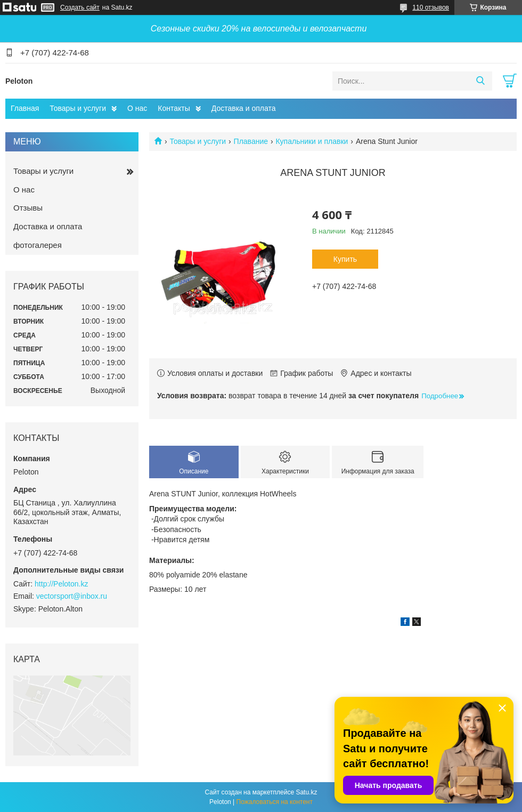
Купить (345, 259)
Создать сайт (80, 7)
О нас (137, 108)
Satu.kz (306, 792)
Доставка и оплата (244, 108)
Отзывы (28, 208)
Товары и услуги (78, 108)
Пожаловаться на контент (275, 802)
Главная (25, 108)
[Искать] (480, 81)
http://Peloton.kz (61, 584)
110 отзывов (431, 7)
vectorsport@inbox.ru (72, 596)
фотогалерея (38, 245)
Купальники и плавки (312, 141)
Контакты (174, 108)
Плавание (251, 141)
